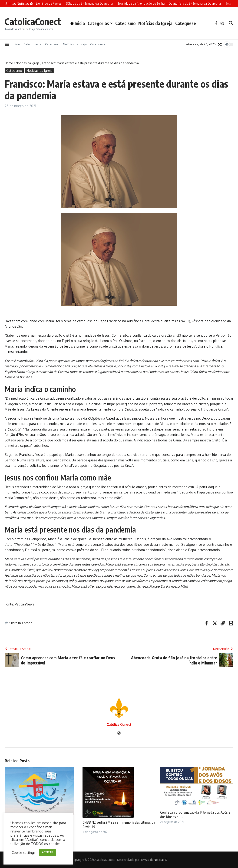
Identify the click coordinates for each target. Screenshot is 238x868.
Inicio (16, 44)
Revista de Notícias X (153, 860)
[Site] (119, 733)
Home (9, 63)
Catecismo (125, 23)
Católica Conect (119, 725)
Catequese (186, 23)
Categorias (100, 23)
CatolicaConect (33, 21)
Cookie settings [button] (24, 852)
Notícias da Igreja (155, 23)
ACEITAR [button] (48, 852)
